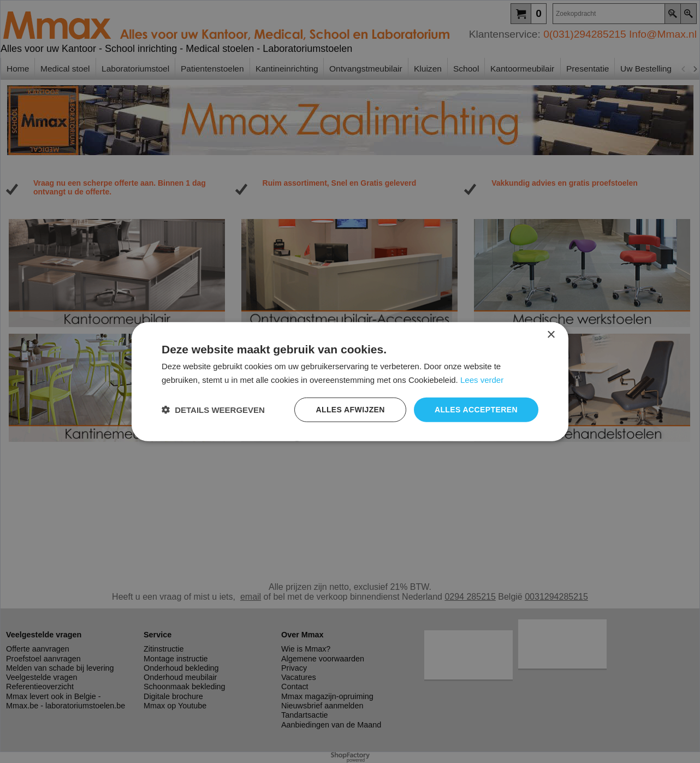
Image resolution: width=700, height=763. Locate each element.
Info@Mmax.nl (663, 34)
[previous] (684, 69)
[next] (695, 69)
